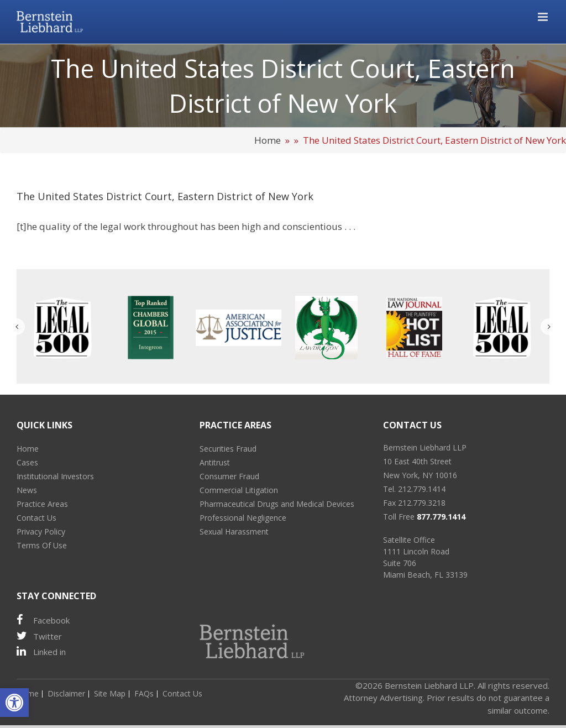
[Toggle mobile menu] (544, 17)
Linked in (41, 651)
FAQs (144, 693)
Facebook (43, 620)
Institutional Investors (55, 476)
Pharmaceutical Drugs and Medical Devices (277, 504)
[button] (14, 703)
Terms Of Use (42, 545)
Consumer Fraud (229, 476)
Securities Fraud (228, 449)
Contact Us (36, 518)
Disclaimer (66, 693)
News (27, 490)
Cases (27, 462)
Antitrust (215, 462)
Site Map (110, 693)
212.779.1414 (422, 489)
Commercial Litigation (239, 490)
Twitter (39, 636)
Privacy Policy (41, 531)
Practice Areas (42, 504)
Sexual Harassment (234, 531)
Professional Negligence (243, 518)
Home (268, 140)
